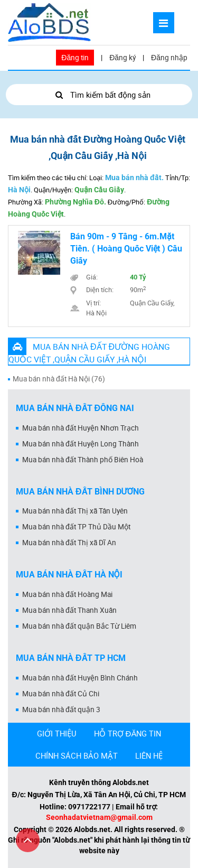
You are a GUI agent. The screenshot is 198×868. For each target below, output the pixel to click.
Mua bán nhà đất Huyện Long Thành (81, 444)
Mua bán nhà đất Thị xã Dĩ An (69, 543)
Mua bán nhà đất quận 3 (61, 710)
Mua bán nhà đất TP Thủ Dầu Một (76, 527)
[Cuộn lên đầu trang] (28, 840)
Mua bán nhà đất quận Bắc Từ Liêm (79, 626)
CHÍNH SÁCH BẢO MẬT (77, 755)
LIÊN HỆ (149, 755)
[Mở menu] (164, 23)
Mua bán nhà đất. (134, 178)
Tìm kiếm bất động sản (99, 95)
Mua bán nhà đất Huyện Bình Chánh (80, 678)
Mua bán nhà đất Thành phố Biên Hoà (83, 460)
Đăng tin (75, 58)
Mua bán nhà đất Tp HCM (71, 658)
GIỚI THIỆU (57, 733)
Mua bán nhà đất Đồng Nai (75, 408)
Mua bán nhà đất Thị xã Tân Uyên (75, 511)
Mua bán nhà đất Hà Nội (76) (59, 379)
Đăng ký (122, 58)
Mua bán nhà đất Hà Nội (69, 575)
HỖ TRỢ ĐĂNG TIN (128, 733)
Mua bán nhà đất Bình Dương (80, 492)
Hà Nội (19, 190)
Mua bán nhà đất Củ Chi (61, 694)
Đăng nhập (169, 58)
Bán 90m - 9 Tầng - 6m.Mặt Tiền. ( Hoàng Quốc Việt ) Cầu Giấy (126, 249)
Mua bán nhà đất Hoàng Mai (67, 594)
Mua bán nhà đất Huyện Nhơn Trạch (81, 428)
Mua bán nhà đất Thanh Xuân (69, 610)
